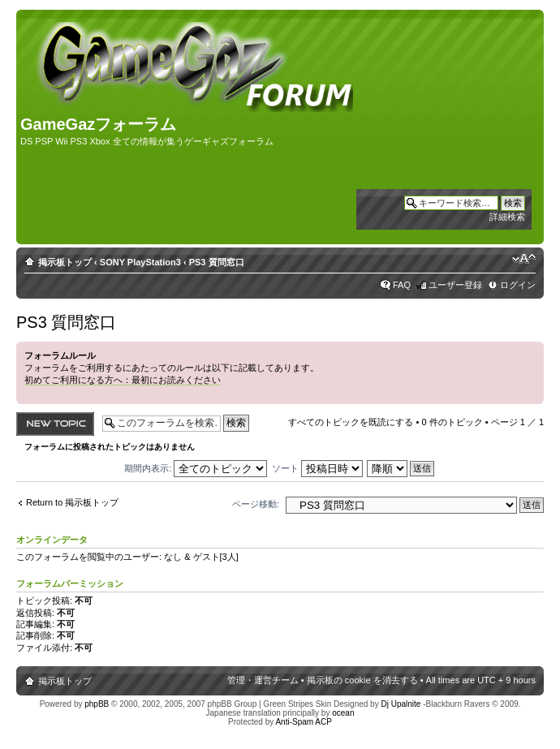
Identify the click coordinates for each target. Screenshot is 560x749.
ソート (317, 468)
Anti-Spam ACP (303, 722)
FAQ (402, 285)
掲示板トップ (65, 262)
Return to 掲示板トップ (72, 502)
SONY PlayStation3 (140, 262)
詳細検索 (507, 217)
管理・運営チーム (263, 680)
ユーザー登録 (455, 285)
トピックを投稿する (55, 424)
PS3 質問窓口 (217, 262)
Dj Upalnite (401, 704)
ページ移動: (256, 504)
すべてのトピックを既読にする (351, 422)
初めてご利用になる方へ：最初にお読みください (123, 380)
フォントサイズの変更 (524, 259)
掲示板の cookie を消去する (362, 680)
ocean (343, 713)
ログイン (518, 285)
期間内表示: (196, 468)
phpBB (97, 704)
